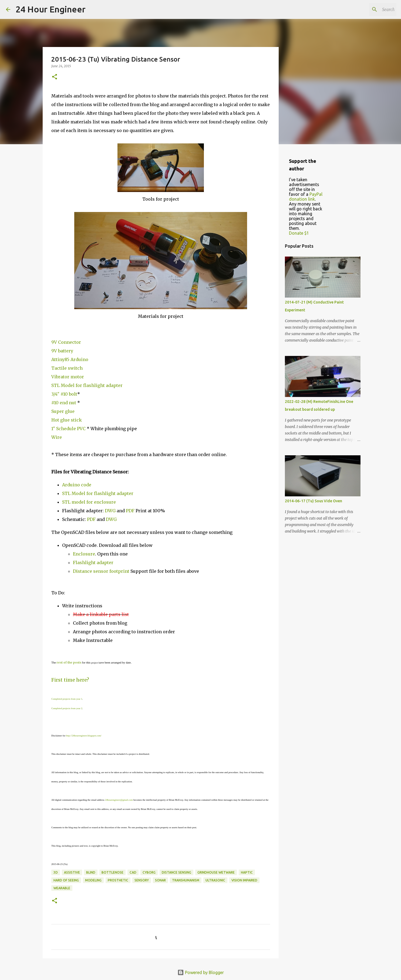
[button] (55, 77)
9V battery (62, 351)
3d (56, 872)
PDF (130, 511)
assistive (72, 872)
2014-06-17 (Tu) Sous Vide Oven (314, 501)
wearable (62, 888)
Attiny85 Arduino (70, 359)
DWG (111, 511)
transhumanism (186, 880)
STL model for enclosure (89, 502)
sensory (142, 880)
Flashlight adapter (93, 563)
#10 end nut (64, 403)
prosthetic (118, 880)
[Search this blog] (368, 9)
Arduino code (77, 485)
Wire (57, 437)
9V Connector (66, 342)
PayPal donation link (306, 197)
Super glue (63, 411)
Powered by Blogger (201, 972)
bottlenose (112, 872)
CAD (133, 872)
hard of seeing (66, 880)
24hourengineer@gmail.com (119, 800)
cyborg (149, 872)
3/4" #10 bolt (64, 394)
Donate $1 (299, 233)
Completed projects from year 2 (67, 708)
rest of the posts (69, 662)
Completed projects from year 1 (67, 699)
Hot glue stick (67, 420)
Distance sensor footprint (101, 571)
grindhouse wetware (216, 872)
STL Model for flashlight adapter (87, 385)
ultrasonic (215, 880)
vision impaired (244, 880)
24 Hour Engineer (51, 9)
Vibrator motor (68, 377)
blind (91, 872)
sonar (160, 880)
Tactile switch (67, 368)
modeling (93, 880)
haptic (247, 872)
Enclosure (84, 554)
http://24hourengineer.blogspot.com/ (84, 736)
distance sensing (176, 872)
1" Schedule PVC (68, 429)
